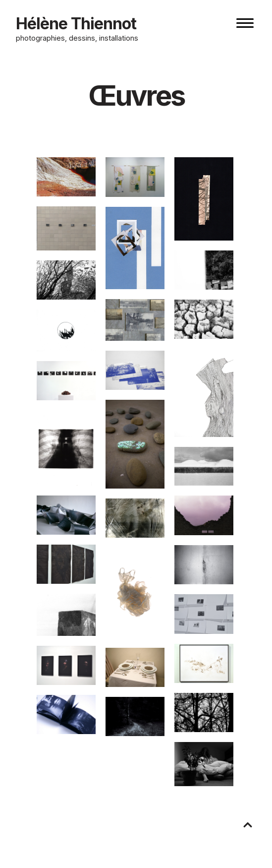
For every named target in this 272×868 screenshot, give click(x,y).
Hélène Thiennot (76, 24)
